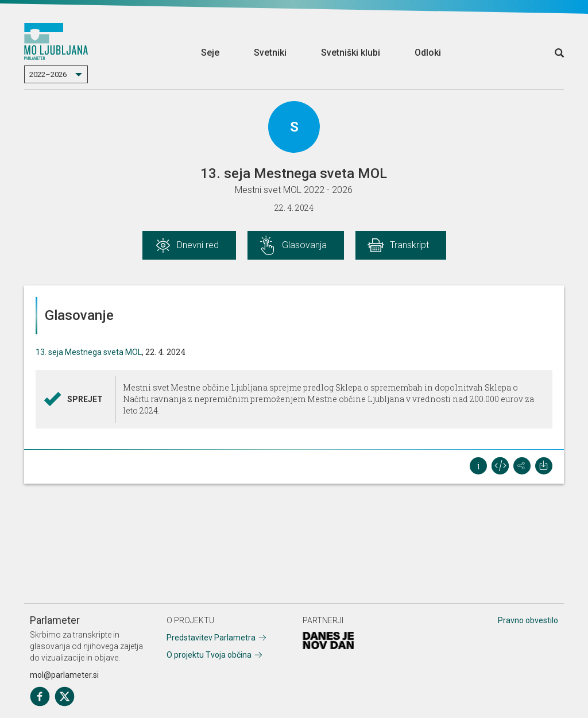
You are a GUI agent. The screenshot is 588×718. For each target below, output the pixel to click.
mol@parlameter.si (64, 675)
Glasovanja (304, 245)
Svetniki (270, 53)
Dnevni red (198, 245)
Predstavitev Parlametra (211, 638)
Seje (210, 53)
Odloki (428, 53)
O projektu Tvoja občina (209, 655)
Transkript (409, 245)
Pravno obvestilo (528, 620)
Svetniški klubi (351, 53)
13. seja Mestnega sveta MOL (89, 352)
